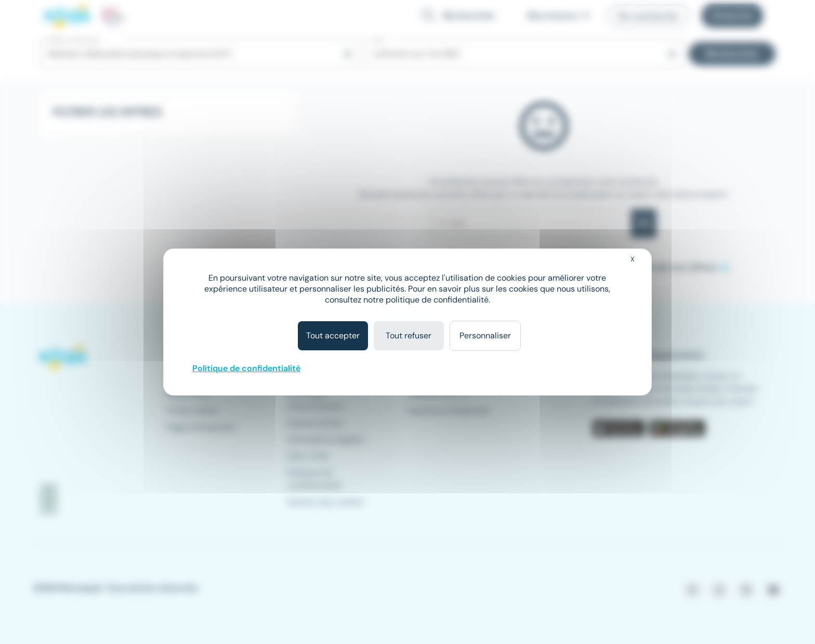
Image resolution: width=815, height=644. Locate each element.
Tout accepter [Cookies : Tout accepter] (333, 336)
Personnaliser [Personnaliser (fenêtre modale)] (485, 336)
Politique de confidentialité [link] (246, 368)
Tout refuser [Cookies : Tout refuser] (409, 336)
